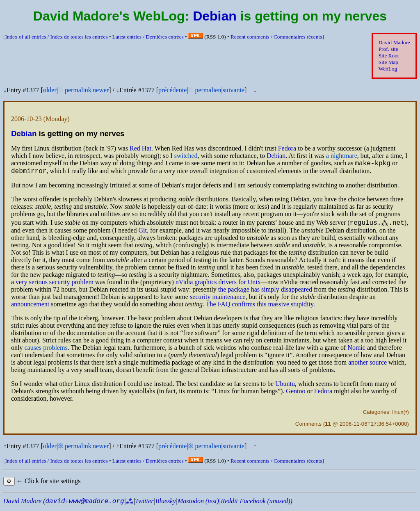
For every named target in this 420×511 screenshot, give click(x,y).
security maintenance (218, 299)
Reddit (229, 503)
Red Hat (140, 148)
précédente (172, 90)
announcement (30, 307)
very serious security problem (55, 284)
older (50, 90)
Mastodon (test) (198, 503)
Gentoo (296, 394)
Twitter (144, 503)
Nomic (356, 350)
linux (398, 414)
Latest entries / (148, 37)
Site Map (388, 62)
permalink (78, 90)
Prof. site (388, 49)
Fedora (287, 148)
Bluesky (166, 503)
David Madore (394, 42)
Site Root (389, 56)
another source (367, 365)
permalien (208, 90)
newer (101, 90)
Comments (308, 426)
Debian (215, 16)
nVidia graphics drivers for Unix (218, 284)
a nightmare (342, 156)
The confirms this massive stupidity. (260, 307)
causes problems (46, 350)
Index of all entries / (56, 37)
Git (143, 233)
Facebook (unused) (265, 503)
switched (186, 156)
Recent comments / (276, 37)
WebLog (388, 69)
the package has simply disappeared (265, 292)
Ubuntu (285, 386)
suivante (234, 90)
